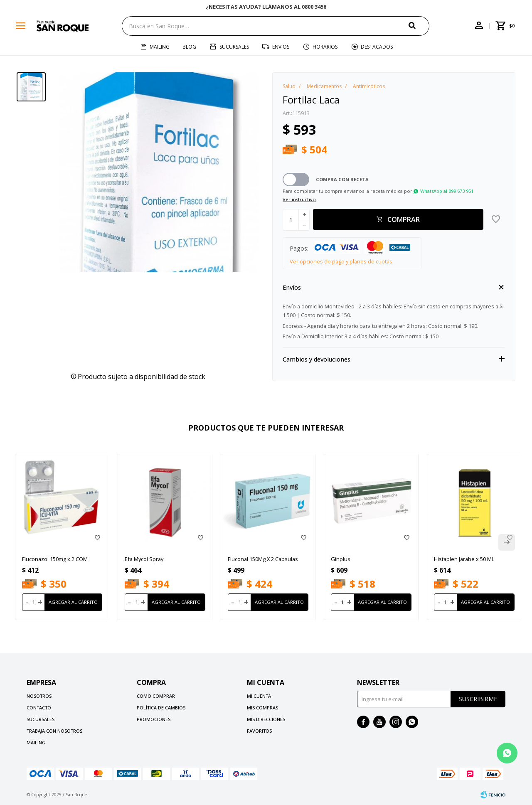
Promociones (154, 719)
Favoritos (259, 731)
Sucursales (234, 47)
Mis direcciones (266, 719)
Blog (189, 47)
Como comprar (156, 696)
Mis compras (262, 708)
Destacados (377, 47)
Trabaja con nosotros (54, 731)
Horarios (325, 47)
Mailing (160, 47)
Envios (281, 47)
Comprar (404, 219)
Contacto (39, 708)
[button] (419, 26)
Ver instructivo (299, 199)
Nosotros (39, 696)
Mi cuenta (259, 696)
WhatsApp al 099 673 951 (447, 191)
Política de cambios (161, 708)
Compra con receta (342, 179)
